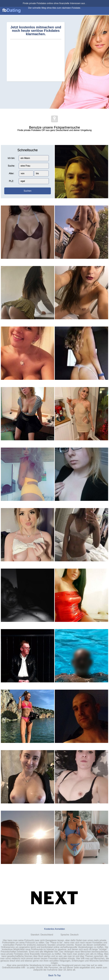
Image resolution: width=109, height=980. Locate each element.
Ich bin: (11, 158)
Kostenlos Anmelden (54, 929)
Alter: (11, 173)
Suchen (28, 191)
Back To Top (55, 975)
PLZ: (11, 181)
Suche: (11, 166)
